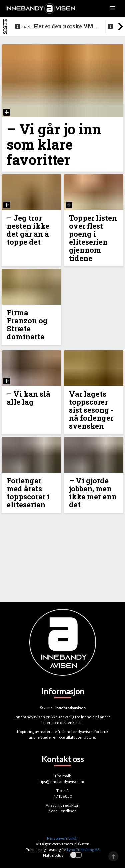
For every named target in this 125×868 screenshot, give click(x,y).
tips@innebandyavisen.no (62, 781)
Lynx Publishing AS (83, 849)
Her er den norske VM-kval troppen (59, 27)
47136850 (63, 796)
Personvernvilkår (62, 838)
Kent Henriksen (62, 811)
